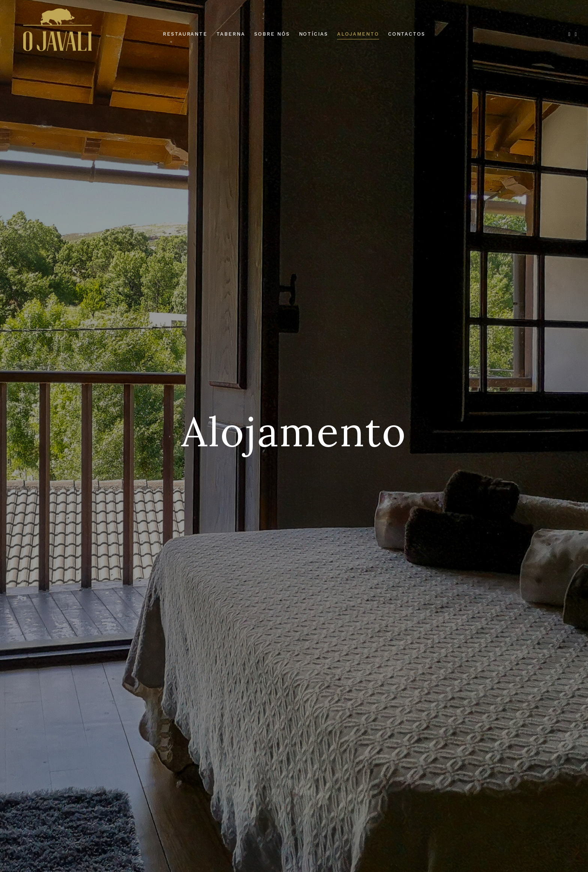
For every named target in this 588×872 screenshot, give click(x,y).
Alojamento (358, 34)
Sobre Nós (272, 34)
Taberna (231, 34)
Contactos (407, 34)
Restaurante (185, 34)
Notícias (314, 34)
